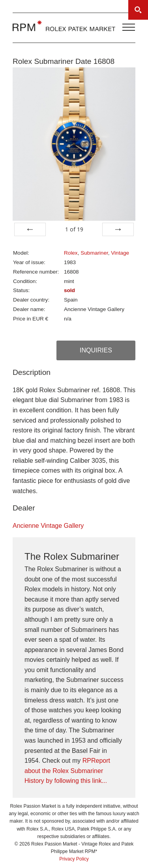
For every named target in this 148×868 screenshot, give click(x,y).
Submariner (94, 253)
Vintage (120, 253)
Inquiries (96, 350)
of (74, 229)
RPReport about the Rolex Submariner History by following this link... (67, 771)
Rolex (71, 253)
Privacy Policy (74, 859)
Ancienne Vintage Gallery (48, 526)
